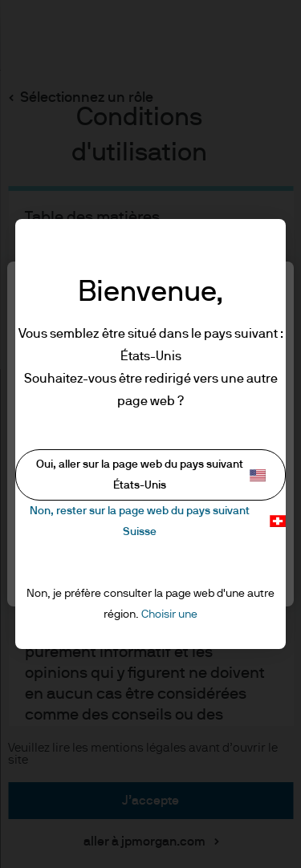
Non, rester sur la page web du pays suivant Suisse (158, 521)
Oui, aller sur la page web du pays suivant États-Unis (151, 475)
